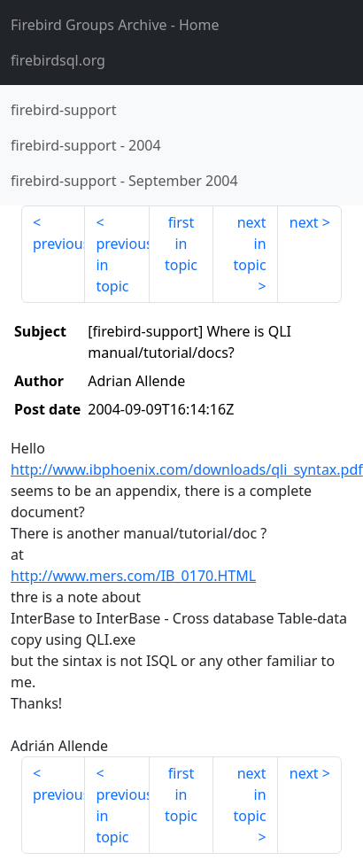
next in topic (249, 244)
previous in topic (122, 265)
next (304, 222)
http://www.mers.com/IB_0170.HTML (133, 576)
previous (59, 244)
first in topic (181, 244)
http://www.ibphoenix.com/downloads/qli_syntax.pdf (187, 469)
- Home (115, 25)
